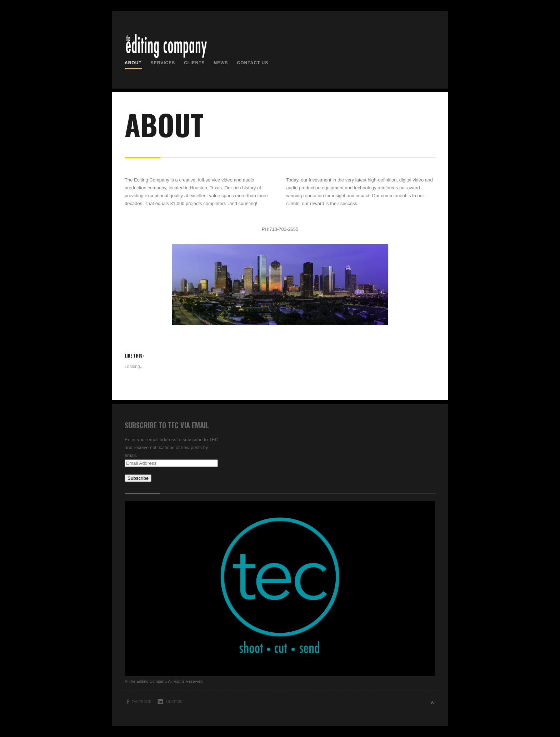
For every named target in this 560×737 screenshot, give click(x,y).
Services (163, 63)
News (221, 63)
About (133, 63)
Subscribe (138, 478)
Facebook (142, 702)
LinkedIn (174, 702)
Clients (194, 63)
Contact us (252, 63)
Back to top (433, 703)
